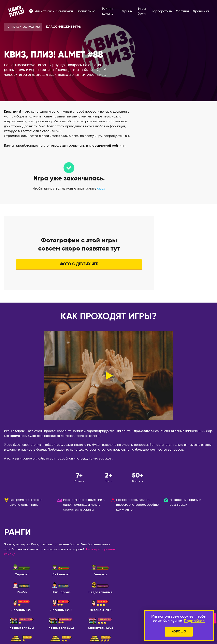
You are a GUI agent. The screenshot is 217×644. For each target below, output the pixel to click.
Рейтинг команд (108, 11)
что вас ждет (103, 459)
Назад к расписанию (23, 27)
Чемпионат (65, 11)
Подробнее (194, 621)
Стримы (126, 11)
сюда (101, 188)
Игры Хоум (142, 11)
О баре (187, 50)
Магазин (182, 11)
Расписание (86, 11)
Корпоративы (162, 11)
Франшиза (201, 11)
